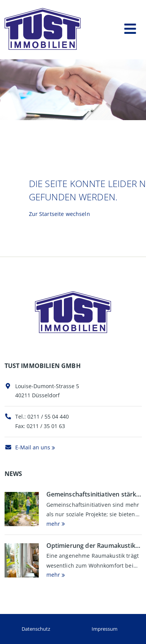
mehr (53, 524)
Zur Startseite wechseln (60, 214)
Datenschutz (36, 629)
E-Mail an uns (27, 447)
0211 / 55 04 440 (48, 416)
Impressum (105, 629)
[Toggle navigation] (130, 27)
